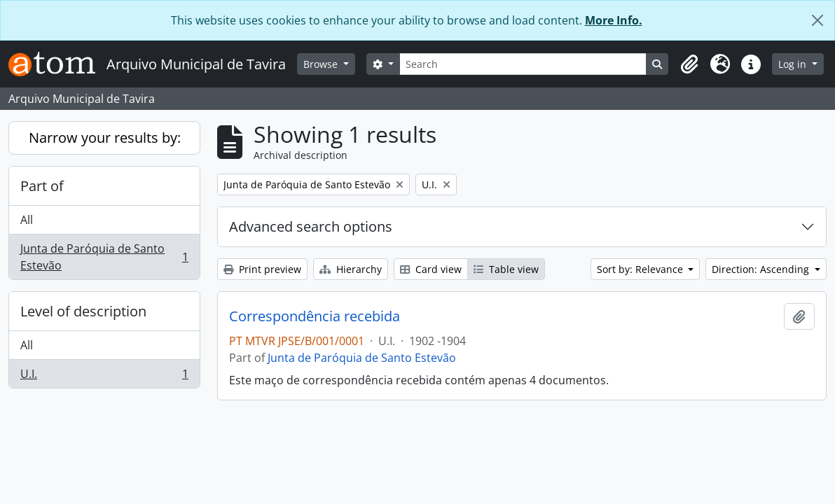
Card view (431, 269)
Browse (322, 64)
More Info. (614, 20)
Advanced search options (311, 226)
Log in (794, 64)
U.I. (104, 377)
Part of (42, 186)
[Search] (523, 64)
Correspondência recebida (315, 316)
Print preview (262, 269)
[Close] (817, 20)
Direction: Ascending (762, 269)
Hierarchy (351, 269)
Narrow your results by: (105, 138)
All (27, 220)
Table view (506, 269)
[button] (689, 64)
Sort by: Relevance (641, 269)
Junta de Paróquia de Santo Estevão (104, 257)
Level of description (83, 311)
